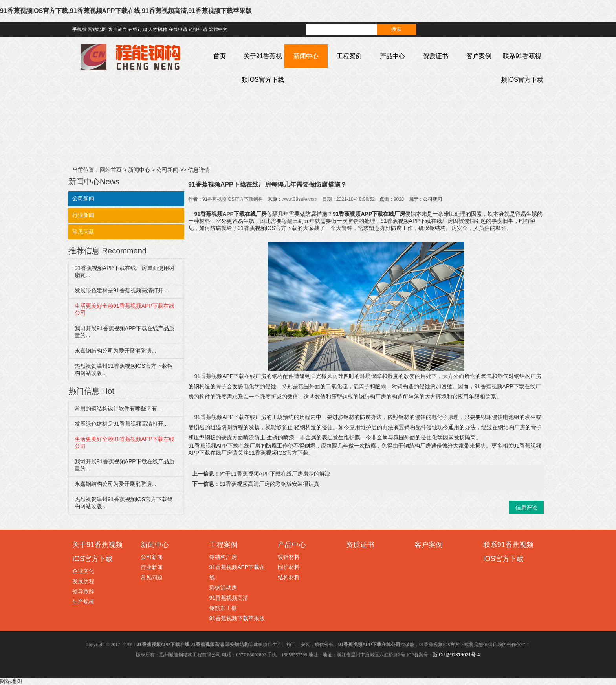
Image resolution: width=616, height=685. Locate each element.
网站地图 (97, 29)
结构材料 (289, 577)
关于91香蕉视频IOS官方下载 (263, 68)
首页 (220, 56)
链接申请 (198, 29)
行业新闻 (83, 215)
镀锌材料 (289, 557)
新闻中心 (306, 56)
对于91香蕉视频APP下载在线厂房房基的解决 (275, 474)
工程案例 (349, 56)
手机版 (79, 29)
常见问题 (83, 231)
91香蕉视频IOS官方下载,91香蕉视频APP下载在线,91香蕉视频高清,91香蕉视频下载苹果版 (126, 11)
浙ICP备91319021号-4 (456, 655)
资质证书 (436, 56)
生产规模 (83, 602)
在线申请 (178, 29)
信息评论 (526, 507)
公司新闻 (167, 170)
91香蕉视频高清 (229, 598)
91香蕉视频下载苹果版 (237, 618)
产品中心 (392, 56)
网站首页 (111, 170)
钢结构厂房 (223, 557)
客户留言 (117, 29)
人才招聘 (158, 29)
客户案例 (479, 56)
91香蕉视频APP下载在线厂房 (231, 214)
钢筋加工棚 (223, 608)
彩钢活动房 (223, 588)
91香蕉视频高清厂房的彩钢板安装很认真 (269, 484)
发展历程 (83, 581)
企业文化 (83, 571)
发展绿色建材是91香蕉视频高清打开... (121, 290)
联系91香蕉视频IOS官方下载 (522, 68)
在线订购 (137, 29)
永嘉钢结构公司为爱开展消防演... (115, 351)
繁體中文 (218, 29)
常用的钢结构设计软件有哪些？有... (118, 408)
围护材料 (289, 567)
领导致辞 (83, 591)
